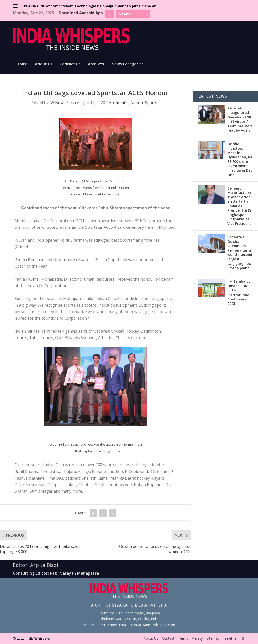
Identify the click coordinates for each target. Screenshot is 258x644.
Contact (168, 638)
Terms (183, 638)
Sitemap (213, 638)
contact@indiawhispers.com (153, 625)
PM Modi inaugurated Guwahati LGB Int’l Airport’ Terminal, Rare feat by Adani (240, 119)
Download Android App (81, 13)
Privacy (197, 638)
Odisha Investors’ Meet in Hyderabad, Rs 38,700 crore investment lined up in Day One (240, 159)
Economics (119, 103)
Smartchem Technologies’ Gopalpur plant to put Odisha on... (106, 6)
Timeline (230, 638)
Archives (96, 64)
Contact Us (70, 64)
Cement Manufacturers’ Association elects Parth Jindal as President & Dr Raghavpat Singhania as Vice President (240, 206)
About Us (44, 64)
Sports (151, 103)
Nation (137, 103)
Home (22, 64)
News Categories (128, 64)
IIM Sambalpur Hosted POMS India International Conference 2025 (240, 292)
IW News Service (64, 103)
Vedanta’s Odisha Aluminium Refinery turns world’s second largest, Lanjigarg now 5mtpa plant (240, 253)
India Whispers (38, 638)
